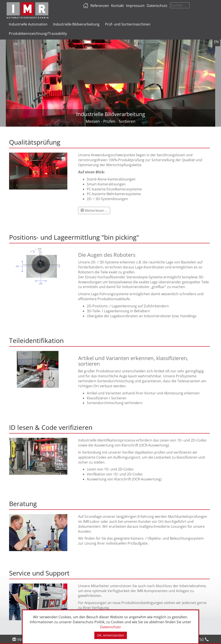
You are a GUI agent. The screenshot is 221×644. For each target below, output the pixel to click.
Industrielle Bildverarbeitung (76, 24)
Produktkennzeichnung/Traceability (38, 33)
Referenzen (125, 6)
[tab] (109, 174)
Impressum (161, 6)
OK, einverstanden (111, 635)
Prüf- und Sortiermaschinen (128, 24)
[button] (94, 210)
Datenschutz (183, 6)
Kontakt (143, 6)
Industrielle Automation (28, 24)
